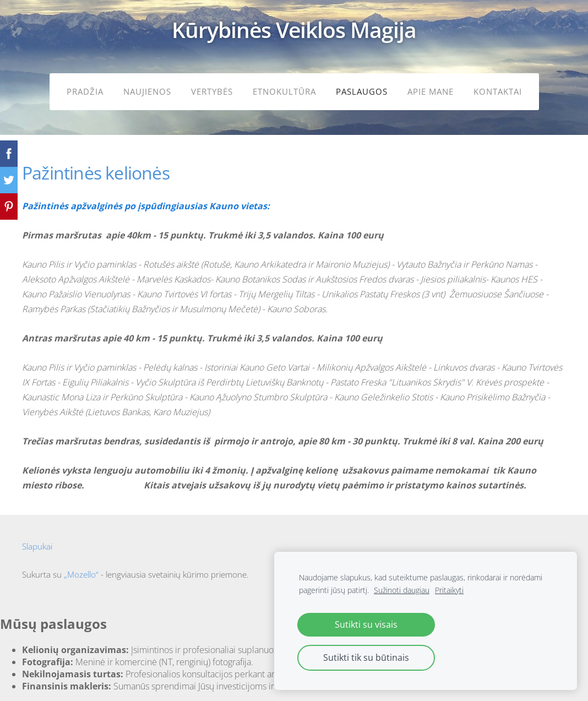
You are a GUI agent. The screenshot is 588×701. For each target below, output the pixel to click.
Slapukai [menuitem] (37, 546)
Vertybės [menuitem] (212, 91)
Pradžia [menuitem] (85, 91)
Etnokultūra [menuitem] (284, 91)
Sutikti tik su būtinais (366, 657)
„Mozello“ (81, 574)
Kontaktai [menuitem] (498, 91)
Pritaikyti (449, 590)
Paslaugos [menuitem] (362, 91)
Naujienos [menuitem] (147, 91)
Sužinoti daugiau (402, 590)
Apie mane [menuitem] (431, 91)
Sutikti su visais (366, 624)
